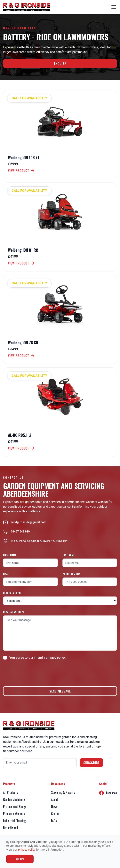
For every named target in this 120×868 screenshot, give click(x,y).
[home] (27, 7)
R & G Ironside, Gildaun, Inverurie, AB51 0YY (39, 541)
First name (10, 555)
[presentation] (33, 672)
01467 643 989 (20, 532)
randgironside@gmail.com (29, 522)
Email (6, 574)
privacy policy (56, 658)
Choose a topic (12, 593)
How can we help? (14, 612)
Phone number (71, 574)
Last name (68, 555)
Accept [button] (20, 859)
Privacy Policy (27, 850)
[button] (113, 7)
